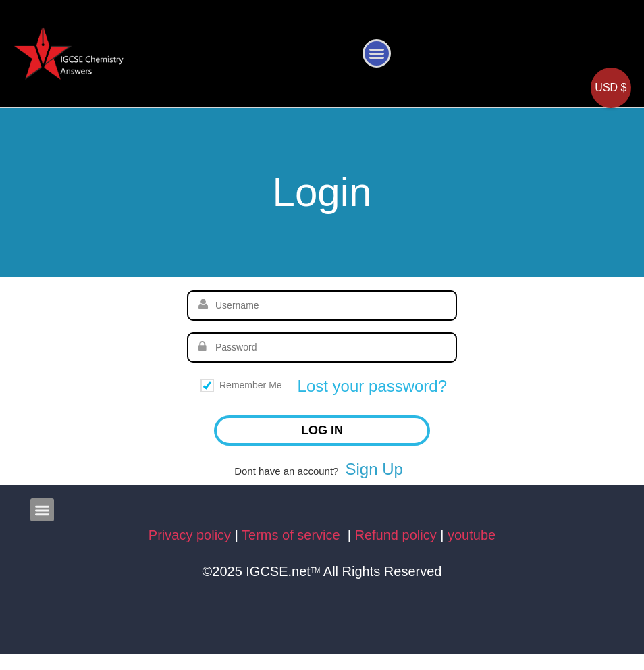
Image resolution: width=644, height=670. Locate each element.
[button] (377, 53)
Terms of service (293, 535)
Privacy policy (190, 535)
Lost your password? (372, 386)
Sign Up (374, 469)
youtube (472, 535)
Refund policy (396, 535)
